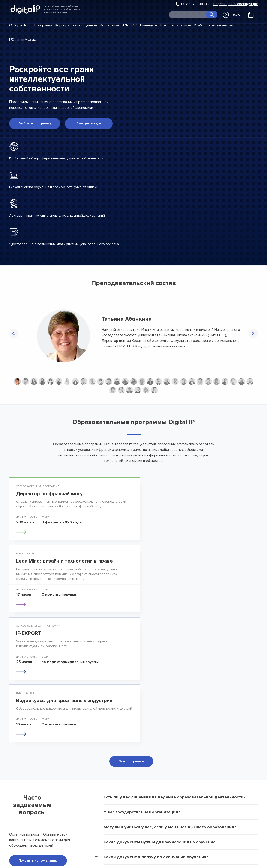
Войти (232, 15)
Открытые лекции (219, 25)
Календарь (149, 25)
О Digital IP (18, 25)
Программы (43, 25)
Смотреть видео (90, 123)
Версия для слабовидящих (236, 4)
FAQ (134, 25)
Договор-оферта (77, 797)
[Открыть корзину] (251, 15)
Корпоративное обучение (76, 25)
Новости (167, 25)
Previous (14, 333)
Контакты (184, 25)
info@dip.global (21, 789)
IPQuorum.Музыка (23, 40)
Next (253, 333)
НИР (125, 25)
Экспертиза (109, 25)
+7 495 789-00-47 (195, 4)
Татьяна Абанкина (127, 318)
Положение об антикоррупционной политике (79, 823)
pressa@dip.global (24, 796)
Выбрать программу (35, 123)
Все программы (131, 631)
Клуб (198, 25)
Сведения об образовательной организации (78, 783)
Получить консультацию (38, 730)
